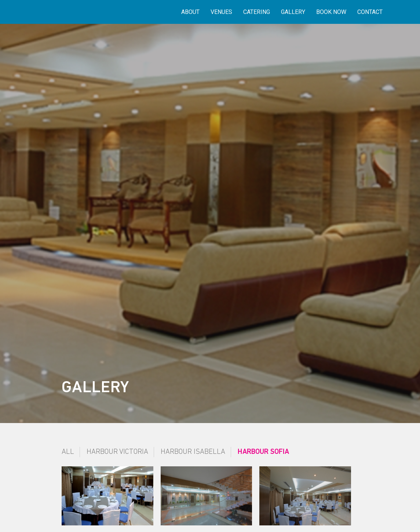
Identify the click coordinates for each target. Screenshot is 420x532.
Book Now (331, 12)
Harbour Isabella (193, 452)
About (190, 12)
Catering (257, 12)
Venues (221, 12)
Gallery (293, 12)
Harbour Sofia (263, 452)
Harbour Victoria (117, 452)
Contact (370, 12)
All (68, 452)
